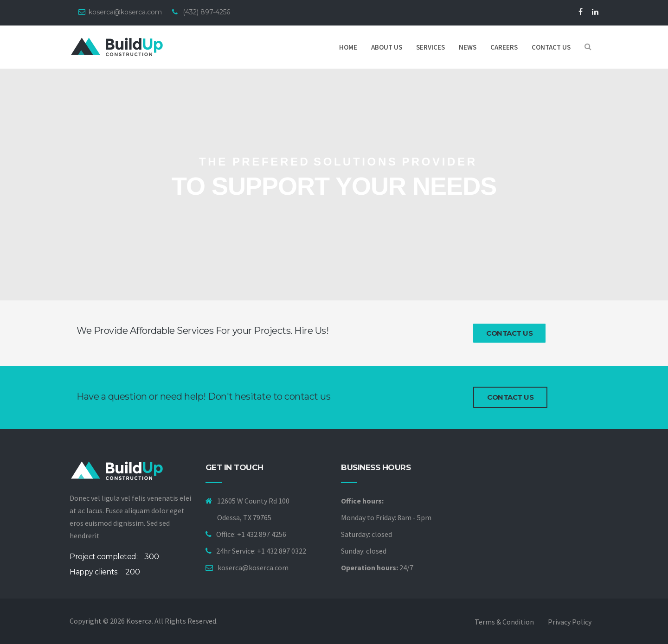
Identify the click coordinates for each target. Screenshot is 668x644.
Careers (504, 47)
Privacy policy (570, 622)
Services (430, 47)
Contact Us (509, 333)
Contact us (551, 47)
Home (348, 47)
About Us (387, 47)
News (468, 47)
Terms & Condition (504, 622)
